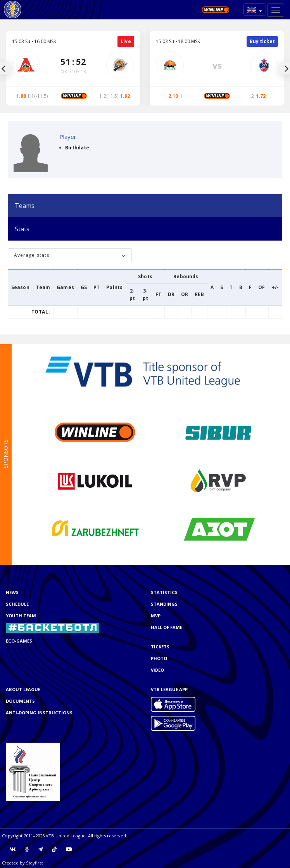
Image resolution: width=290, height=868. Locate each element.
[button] (255, 10)
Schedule (17, 604)
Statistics (164, 592)
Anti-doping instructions (39, 713)
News (12, 592)
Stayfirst (35, 863)
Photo (159, 658)
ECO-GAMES (19, 641)
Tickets (160, 647)
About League (23, 689)
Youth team (21, 616)
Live (126, 41)
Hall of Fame (167, 627)
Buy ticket (262, 41)
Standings (164, 604)
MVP (156, 616)
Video (157, 670)
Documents (20, 701)
